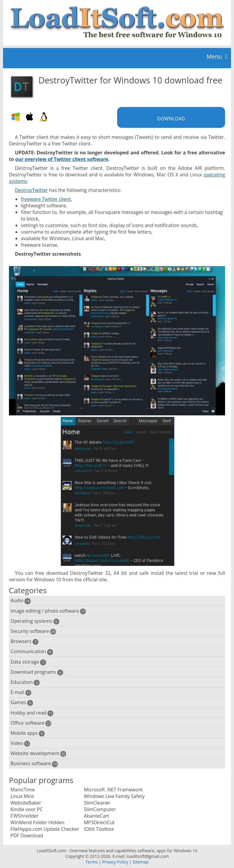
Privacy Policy (115, 862)
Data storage (28, 662)
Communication (32, 652)
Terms (92, 862)
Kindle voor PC (27, 809)
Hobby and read (32, 713)
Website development (38, 753)
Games (22, 702)
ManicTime (23, 790)
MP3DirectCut (99, 822)
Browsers (25, 641)
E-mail (21, 692)
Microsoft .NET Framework (113, 790)
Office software (31, 723)
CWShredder (24, 816)
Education (25, 682)
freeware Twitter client (46, 199)
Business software (34, 764)
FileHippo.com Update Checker (45, 829)
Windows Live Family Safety (114, 796)
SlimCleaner (97, 803)
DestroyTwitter (31, 190)
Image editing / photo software (48, 611)
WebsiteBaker (26, 803)
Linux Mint (22, 796)
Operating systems (35, 621)
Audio (21, 601)
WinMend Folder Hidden (37, 822)
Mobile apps (28, 733)
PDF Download (27, 836)
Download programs (37, 672)
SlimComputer (100, 809)
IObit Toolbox (99, 829)
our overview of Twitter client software (62, 159)
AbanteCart (96, 816)
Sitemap (141, 862)
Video (21, 743)
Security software (34, 631)
